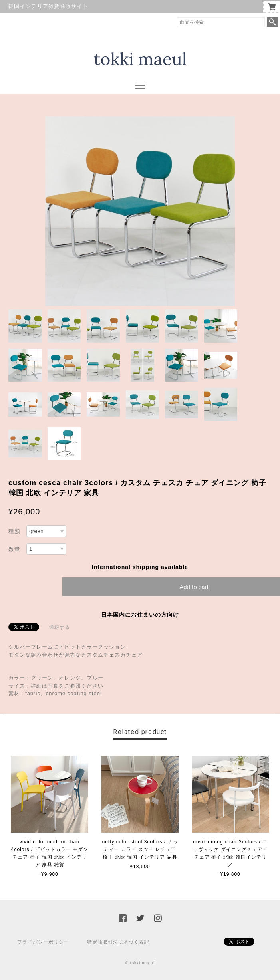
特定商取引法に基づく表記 (118, 942)
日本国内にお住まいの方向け (140, 615)
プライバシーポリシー (43, 942)
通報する (60, 627)
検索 (272, 22)
